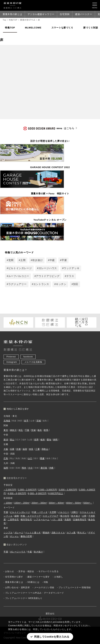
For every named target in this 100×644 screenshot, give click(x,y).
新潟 (6, 440)
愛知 (49, 440)
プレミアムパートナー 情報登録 (75, 588)
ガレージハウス (48, 268)
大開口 (75, 512)
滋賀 (25, 449)
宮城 (39, 421)
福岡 (6, 468)
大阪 (6, 449)
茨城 (33, 430)
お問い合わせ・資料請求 (18, 588)
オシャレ (14, 536)
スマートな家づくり (62, 28)
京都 (18, 449)
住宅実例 (65, 14)
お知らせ (10, 571)
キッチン (61, 284)
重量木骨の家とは (12, 14)
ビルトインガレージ (20, 268)
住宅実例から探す (14, 577)
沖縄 (51, 468)
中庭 (52, 260)
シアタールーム (42, 520)
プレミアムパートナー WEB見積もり (24, 598)
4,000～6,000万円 (17, 493)
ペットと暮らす (33, 533)
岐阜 (43, 440)
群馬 (46, 430)
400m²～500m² (74, 503)
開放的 (46, 533)
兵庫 (12, 449)
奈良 (31, 449)
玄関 (11, 260)
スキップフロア (51, 516)
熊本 (24, 468)
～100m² (8, 503)
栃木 (40, 430)
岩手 (26, 421)
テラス (70, 276)
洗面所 (68, 520)
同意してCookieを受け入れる (52, 637)
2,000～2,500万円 (27, 490)
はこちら (49, 129)
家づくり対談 (91, 28)
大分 (30, 468)
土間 (23, 260)
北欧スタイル (58, 533)
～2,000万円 (10, 490)
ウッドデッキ (72, 268)
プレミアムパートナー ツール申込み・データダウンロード (35, 593)
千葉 (27, 430)
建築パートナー (84, 14)
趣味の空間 (26, 536)
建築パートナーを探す (39, 577)
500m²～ (88, 503)
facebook (28, 357)
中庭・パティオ (40, 512)
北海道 (7, 421)
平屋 (64, 260)
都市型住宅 (26, 520)
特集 (46, 582)
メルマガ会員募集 (33, 362)
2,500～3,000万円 (48, 490)
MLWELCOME (33, 28)
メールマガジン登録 (44, 588)
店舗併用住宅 (80, 520)
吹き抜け (38, 260)
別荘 (76, 284)
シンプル (8, 533)
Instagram (12, 362)
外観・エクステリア (31, 516)
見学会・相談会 (26, 571)
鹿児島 (44, 468)
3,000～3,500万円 (68, 490)
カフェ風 (71, 533)
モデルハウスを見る (48, 571)
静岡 (55, 440)
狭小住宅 (65, 516)
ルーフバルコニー (19, 276)
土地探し (59, 577)
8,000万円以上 (56, 493)
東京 (6, 430)
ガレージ (19, 533)
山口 (30, 459)
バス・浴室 (57, 520)
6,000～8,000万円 (37, 493)
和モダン (82, 533)
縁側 (17, 516)
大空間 (53, 512)
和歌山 (45, 449)
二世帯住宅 (13, 520)
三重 (37, 449)
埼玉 (21, 430)
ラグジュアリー (18, 284)
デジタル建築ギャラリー (41, 14)
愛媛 (42, 459)
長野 (36, 440)
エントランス (41, 284)
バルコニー (64, 512)
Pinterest (11, 357)
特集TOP (10, 28)
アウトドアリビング (48, 276)
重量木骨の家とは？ (15, 370)
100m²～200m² (22, 503)
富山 (12, 440)
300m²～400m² (56, 503)
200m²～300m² (39, 503)
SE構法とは (33, 582)
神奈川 (13, 430)
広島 (6, 459)
